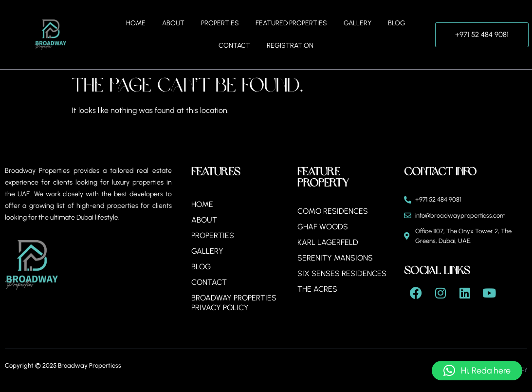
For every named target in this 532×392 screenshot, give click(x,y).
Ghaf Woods (323, 227)
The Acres (317, 289)
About (173, 23)
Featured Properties (291, 23)
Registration (290, 46)
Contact (234, 46)
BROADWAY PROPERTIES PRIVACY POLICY (234, 303)
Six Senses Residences (342, 273)
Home (136, 23)
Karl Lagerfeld (328, 242)
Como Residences (333, 211)
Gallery (358, 23)
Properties (220, 23)
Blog (397, 23)
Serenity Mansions (335, 258)
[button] (477, 371)
